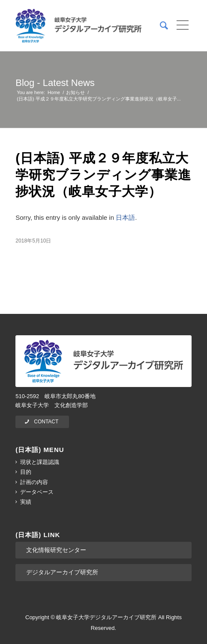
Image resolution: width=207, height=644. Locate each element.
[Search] (160, 26)
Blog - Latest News (55, 83)
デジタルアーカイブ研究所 (62, 572)
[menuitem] (160, 26)
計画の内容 (34, 482)
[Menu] (180, 26)
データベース (37, 492)
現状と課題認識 (40, 462)
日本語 (125, 217)
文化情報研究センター (56, 550)
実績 (26, 502)
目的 (26, 472)
